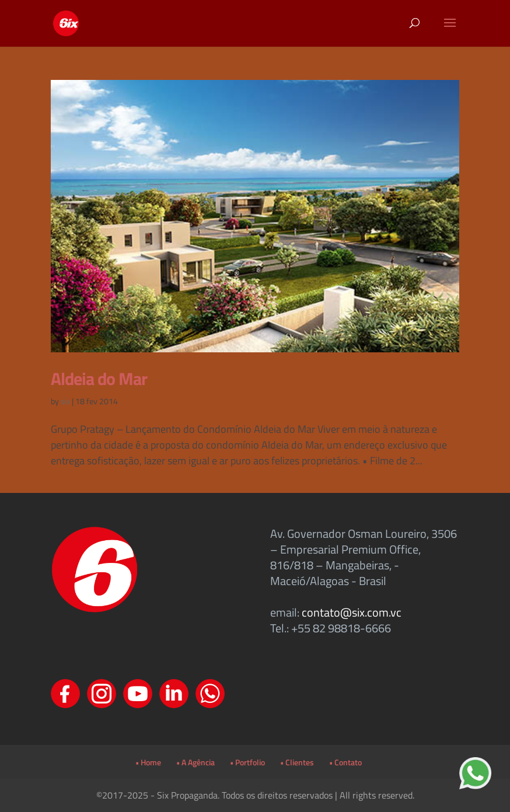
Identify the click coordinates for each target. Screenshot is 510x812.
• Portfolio (247, 762)
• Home (148, 762)
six (65, 401)
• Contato (345, 762)
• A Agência (195, 762)
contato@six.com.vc (352, 612)
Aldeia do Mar (99, 379)
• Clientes (297, 762)
